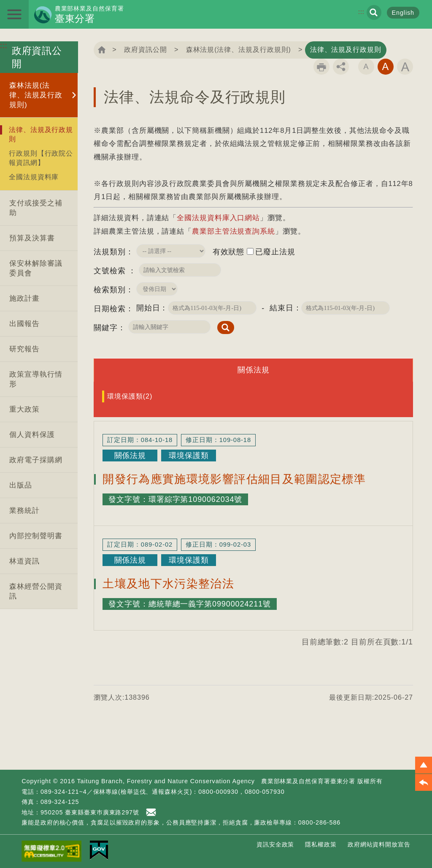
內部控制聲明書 (36, 536)
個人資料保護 (32, 435)
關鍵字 (106, 328)
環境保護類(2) (130, 396)
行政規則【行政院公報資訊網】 (41, 158)
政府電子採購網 (36, 460)
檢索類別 (110, 290)
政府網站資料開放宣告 (379, 844)
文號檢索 (111, 271)
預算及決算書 (32, 238)
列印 (321, 67)
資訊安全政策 (275, 844)
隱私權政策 (321, 844)
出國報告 (24, 324)
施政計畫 (24, 298)
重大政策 (24, 409)
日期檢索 (110, 309)
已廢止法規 (275, 252)
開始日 (148, 308)
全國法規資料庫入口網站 (218, 218)
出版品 (21, 485)
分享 (341, 67)
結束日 (282, 308)
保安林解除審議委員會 (36, 268)
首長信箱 (152, 812)
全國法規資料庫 (34, 177)
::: (361, 12)
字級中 (386, 67)
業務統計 (24, 511)
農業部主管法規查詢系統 (234, 231)
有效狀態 (229, 252)
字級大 (405, 67)
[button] (424, 765)
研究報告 (24, 349)
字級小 (366, 67)
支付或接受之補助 (36, 208)
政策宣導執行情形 (36, 379)
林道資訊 (24, 561)
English (403, 13)
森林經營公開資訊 (36, 591)
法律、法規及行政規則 (41, 134)
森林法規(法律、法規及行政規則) (36, 95)
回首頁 (102, 50)
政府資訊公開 (145, 50)
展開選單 (14, 14)
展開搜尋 (374, 12)
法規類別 (110, 252)
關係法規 (254, 370)
